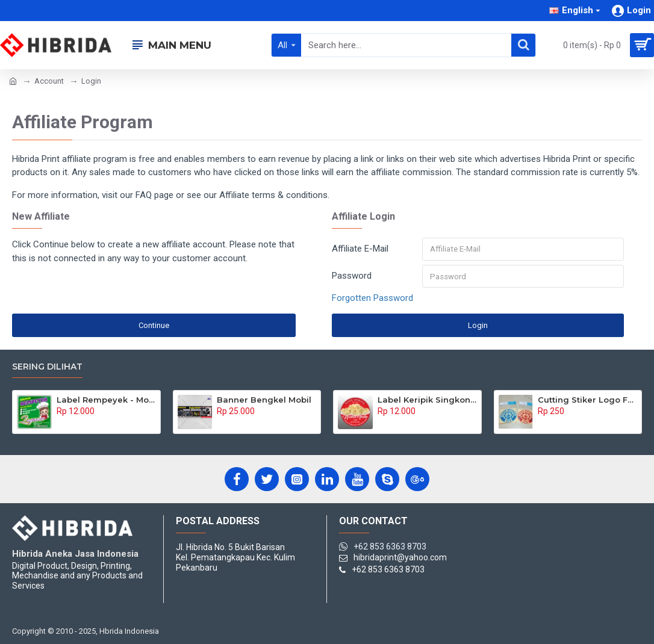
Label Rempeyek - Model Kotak (106, 400)
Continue (154, 326)
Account (49, 81)
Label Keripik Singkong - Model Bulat (427, 400)
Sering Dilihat (47, 367)
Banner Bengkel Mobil (264, 400)
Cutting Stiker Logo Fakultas (587, 400)
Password (352, 276)
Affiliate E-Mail (360, 249)
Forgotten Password (372, 299)
